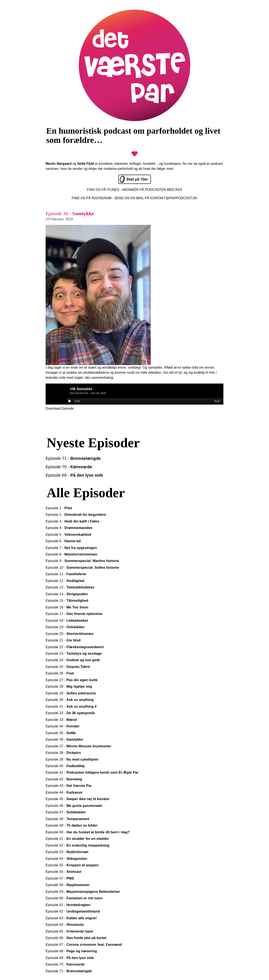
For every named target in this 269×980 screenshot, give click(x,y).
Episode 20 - (70, 634)
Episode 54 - (66, 859)
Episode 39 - (72, 759)
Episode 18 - (67, 621)
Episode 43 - (69, 786)
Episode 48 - (67, 819)
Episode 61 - (68, 905)
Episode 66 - (76, 938)
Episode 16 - (67, 607)
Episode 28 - (69, 687)
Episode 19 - (65, 627)
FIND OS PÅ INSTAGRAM (92, 198)
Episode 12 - (65, 581)
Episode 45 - (78, 799)
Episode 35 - (61, 733)
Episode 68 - (71, 951)
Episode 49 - (72, 825)
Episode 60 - (74, 898)
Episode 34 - (63, 726)
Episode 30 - (70, 700)
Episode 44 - (64, 792)
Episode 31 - (71, 706)
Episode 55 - (72, 865)
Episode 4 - (69, 528)
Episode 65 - (70, 931)
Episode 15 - (67, 601)
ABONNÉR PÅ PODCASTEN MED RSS (152, 190)
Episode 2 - (76, 515)
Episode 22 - (75, 647)
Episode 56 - (63, 872)
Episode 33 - (61, 720)
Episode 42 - (64, 779)
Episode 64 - (65, 925)
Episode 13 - (70, 587)
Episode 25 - (68, 667)
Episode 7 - (71, 548)
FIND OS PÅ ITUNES (103, 190)
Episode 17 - (74, 614)
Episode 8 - (71, 554)
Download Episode (60, 408)
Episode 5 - (68, 535)
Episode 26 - (60, 673)
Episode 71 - (73, 458)
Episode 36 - (64, 739)
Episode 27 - (72, 680)
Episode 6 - (63, 541)
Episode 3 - (73, 521)
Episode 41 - (92, 772)
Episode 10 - (82, 568)
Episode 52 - (77, 845)
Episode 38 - (63, 753)
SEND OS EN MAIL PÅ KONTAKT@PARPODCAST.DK (156, 198)
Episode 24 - (73, 660)
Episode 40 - (65, 766)
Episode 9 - (82, 561)
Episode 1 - (59, 508)
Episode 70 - (69, 467)
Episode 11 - (66, 574)
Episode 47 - (66, 812)
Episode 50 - (88, 832)
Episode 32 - (70, 713)
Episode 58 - (67, 885)
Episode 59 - (83, 892)
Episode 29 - (71, 693)
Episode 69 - (74, 475)
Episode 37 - (78, 746)
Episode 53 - (67, 852)
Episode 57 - (60, 878)
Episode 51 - (77, 839)
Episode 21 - (63, 640)
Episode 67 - (84, 945)
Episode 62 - (73, 911)
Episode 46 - (74, 806)
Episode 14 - (67, 594)
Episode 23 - (74, 654)
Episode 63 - (71, 918)
